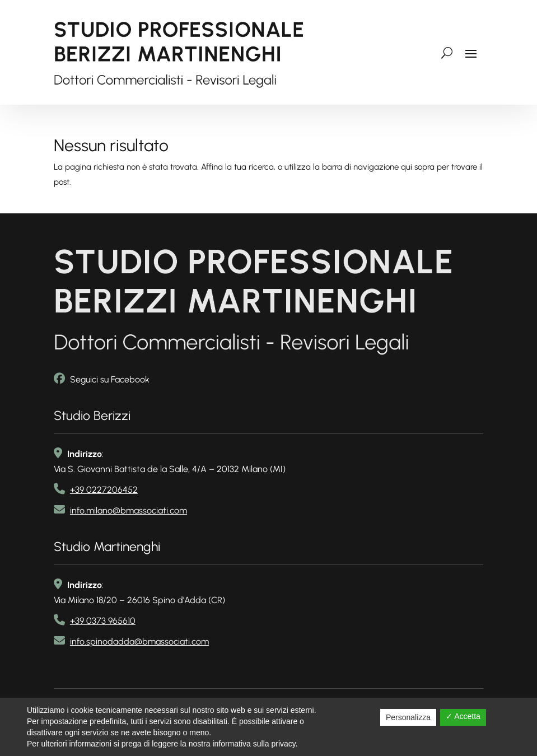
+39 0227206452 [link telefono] (104, 487)
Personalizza (408, 717)
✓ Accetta (463, 716)
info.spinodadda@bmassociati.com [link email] (139, 639)
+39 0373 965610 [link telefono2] (103, 619)
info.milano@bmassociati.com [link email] (129, 508)
